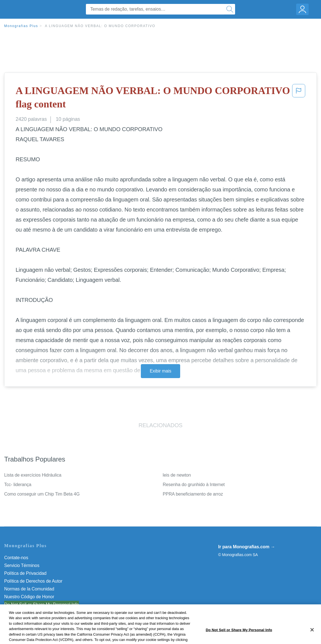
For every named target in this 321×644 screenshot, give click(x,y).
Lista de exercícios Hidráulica (33, 475)
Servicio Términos (22, 565)
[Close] (312, 636)
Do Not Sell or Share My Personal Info (42, 605)
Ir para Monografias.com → (247, 547)
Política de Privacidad (25, 573)
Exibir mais (160, 371)
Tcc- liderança (18, 485)
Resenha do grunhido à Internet (194, 485)
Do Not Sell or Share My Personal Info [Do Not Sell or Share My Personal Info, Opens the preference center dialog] (239, 637)
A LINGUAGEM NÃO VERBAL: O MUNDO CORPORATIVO (100, 26)
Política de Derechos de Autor (33, 581)
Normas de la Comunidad (29, 589)
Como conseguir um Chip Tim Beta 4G (42, 494)
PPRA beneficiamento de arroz (193, 494)
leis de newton (177, 475)
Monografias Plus (21, 26)
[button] (299, 99)
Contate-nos (16, 558)
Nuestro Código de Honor (29, 597)
